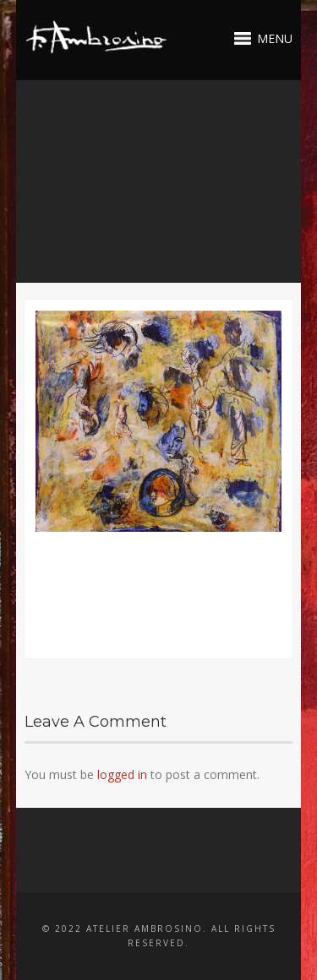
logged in (122, 774)
